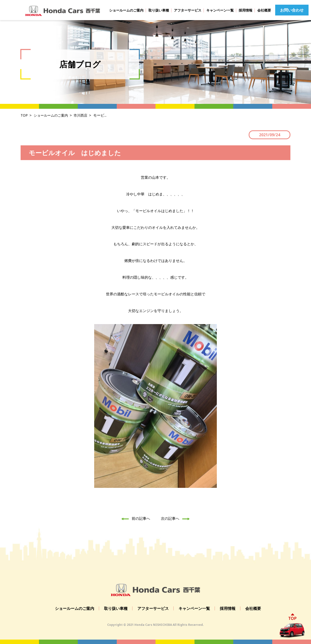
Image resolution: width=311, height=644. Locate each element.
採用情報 (246, 10)
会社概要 (264, 10)
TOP (24, 115)
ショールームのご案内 (126, 10)
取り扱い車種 (159, 10)
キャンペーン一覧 (220, 10)
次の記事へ (177, 518)
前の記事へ (134, 518)
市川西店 (84, 115)
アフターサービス (188, 10)
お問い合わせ (292, 10)
